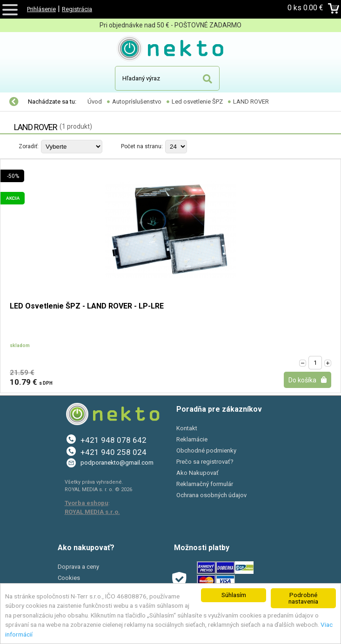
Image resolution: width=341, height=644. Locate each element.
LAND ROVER (251, 102)
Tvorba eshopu (87, 503)
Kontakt (187, 428)
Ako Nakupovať (197, 473)
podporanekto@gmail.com (117, 463)
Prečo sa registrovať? (205, 462)
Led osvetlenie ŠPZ (197, 102)
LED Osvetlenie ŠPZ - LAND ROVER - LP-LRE (87, 306)
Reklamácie (192, 439)
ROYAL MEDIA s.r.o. (92, 512)
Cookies (69, 578)
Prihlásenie (41, 9)
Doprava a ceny (78, 567)
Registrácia (77, 9)
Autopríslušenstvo (137, 102)
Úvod (95, 102)
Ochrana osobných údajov (211, 495)
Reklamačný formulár (205, 484)
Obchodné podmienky (206, 450)
